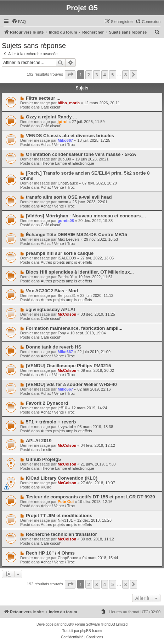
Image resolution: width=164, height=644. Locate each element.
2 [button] (89, 75)
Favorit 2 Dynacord (47, 403)
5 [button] (112, 75)
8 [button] (126, 75)
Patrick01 (66, 277)
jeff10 (63, 408)
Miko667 (65, 140)
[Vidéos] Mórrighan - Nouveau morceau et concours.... (86, 216)
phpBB (66, 624)
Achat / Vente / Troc (58, 145)
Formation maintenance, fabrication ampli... (74, 328)
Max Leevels (69, 239)
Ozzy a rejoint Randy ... (51, 117)
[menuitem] (19, 22)
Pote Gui (66, 502)
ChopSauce (68, 183)
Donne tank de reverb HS (54, 347)
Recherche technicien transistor (61, 534)
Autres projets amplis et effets (66, 262)
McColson (67, 314)
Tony (62, 333)
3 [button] (97, 75)
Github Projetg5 (43, 459)
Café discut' (51, 107)
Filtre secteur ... (43, 98)
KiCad (46, 487)
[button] (70, 75)
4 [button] (105, 75)
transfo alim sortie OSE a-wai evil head (69, 197)
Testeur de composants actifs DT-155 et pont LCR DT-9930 (91, 497)
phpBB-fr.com (91, 631)
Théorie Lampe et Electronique (67, 163)
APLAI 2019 (39, 441)
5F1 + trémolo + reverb (51, 422)
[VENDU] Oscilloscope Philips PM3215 (68, 366)
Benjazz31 (67, 295)
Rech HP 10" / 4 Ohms (50, 553)
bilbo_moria (69, 103)
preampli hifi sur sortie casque (60, 253)
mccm (63, 202)
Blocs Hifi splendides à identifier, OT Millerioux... (80, 272)
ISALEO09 (67, 258)
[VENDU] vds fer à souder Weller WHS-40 (71, 384)
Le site (46, 450)
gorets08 (66, 221)
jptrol (63, 122)
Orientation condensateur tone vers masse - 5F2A (81, 154)
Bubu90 (64, 159)
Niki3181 (65, 520)
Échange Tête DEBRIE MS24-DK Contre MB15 (77, 235)
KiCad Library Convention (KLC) (62, 478)
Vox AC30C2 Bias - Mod (52, 291)
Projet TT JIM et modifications (59, 516)
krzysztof (65, 427)
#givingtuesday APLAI (50, 309)
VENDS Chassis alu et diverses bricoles (70, 136)
